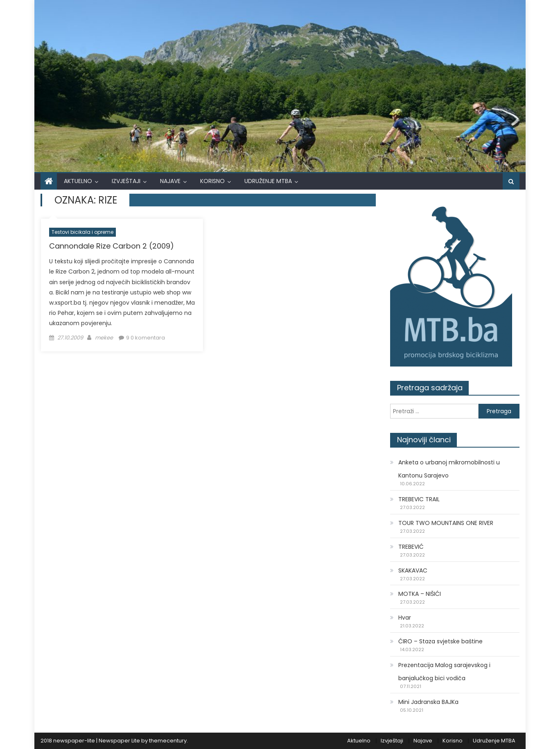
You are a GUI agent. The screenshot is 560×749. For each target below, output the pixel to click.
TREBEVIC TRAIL (419, 499)
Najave (170, 181)
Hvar (405, 618)
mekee (104, 338)
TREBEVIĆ (411, 547)
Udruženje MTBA (268, 181)
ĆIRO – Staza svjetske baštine (440, 641)
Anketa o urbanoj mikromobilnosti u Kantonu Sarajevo (449, 469)
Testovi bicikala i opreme (82, 232)
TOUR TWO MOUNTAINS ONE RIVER (446, 523)
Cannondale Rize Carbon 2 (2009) (112, 246)
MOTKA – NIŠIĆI (420, 594)
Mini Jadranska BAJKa (428, 702)
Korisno (212, 181)
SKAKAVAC (413, 570)
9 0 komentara (146, 338)
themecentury (168, 741)
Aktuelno (78, 181)
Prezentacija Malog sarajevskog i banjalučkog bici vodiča (444, 672)
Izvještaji (126, 181)
